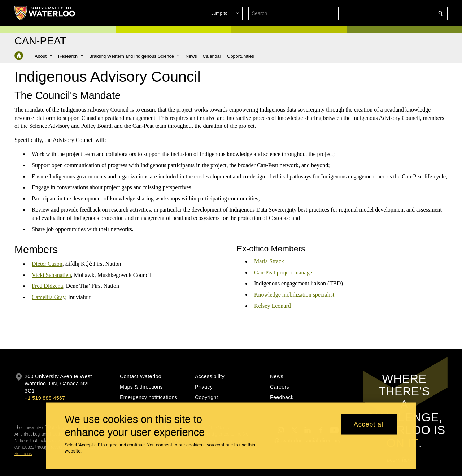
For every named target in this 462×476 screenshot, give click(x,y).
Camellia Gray (49, 297)
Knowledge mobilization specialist (294, 295)
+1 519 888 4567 (45, 398)
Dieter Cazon (47, 264)
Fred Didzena (47, 286)
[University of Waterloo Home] (45, 13)
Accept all (369, 424)
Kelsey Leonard (273, 306)
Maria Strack (269, 261)
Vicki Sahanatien (51, 275)
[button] (388, 13)
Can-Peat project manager (284, 272)
